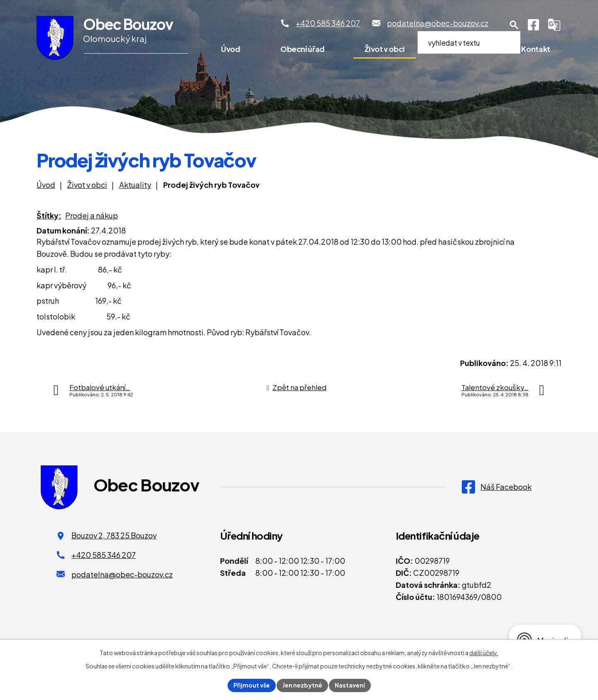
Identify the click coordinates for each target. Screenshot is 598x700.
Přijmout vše (252, 685)
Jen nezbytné (302, 685)
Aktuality (135, 185)
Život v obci (385, 49)
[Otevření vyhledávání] (514, 25)
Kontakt (536, 49)
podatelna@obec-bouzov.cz (122, 574)
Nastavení (350, 685)
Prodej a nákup (92, 215)
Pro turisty (463, 49)
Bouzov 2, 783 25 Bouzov (114, 535)
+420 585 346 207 (104, 555)
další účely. (484, 653)
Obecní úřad (303, 49)
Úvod (231, 49)
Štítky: (49, 215)
